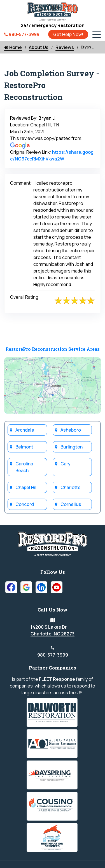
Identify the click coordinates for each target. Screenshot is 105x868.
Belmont (24, 447)
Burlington (72, 447)
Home (13, 47)
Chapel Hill (26, 487)
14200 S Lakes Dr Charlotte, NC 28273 (53, 630)
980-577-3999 (53, 655)
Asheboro (71, 430)
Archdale (25, 430)
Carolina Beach (24, 467)
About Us (39, 47)
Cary (66, 464)
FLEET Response (57, 679)
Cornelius (71, 504)
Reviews (65, 47)
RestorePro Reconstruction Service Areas (53, 349)
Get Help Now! (68, 34)
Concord (25, 504)
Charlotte (71, 487)
